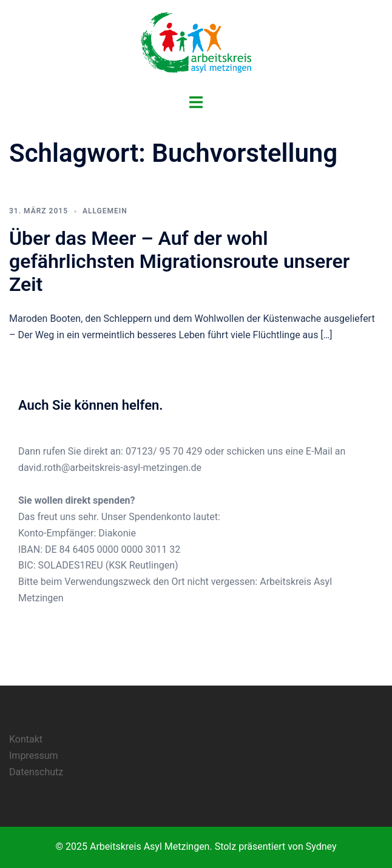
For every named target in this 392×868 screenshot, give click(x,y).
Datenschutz (36, 772)
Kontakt (26, 739)
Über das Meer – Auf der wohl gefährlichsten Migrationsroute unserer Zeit (179, 262)
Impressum (34, 756)
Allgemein (105, 211)
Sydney (321, 846)
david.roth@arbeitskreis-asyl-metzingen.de (110, 468)
